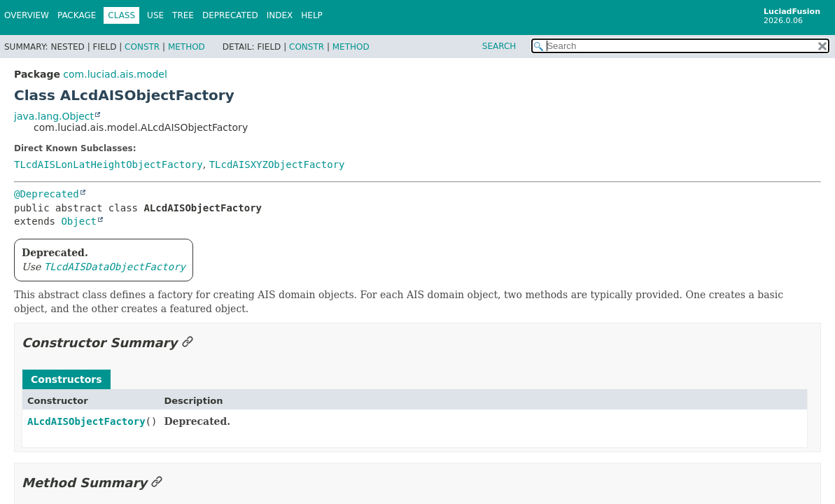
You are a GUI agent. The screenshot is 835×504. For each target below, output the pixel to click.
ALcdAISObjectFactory (86, 421)
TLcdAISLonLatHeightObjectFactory (108, 164)
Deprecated (230, 15)
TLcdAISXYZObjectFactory (277, 164)
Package (77, 15)
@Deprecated (47, 194)
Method (187, 47)
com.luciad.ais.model (115, 74)
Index (280, 15)
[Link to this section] (188, 343)
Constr (142, 47)
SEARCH (499, 46)
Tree (183, 15)
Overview (27, 15)
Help (312, 15)
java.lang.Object (54, 116)
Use (155, 15)
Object (79, 221)
